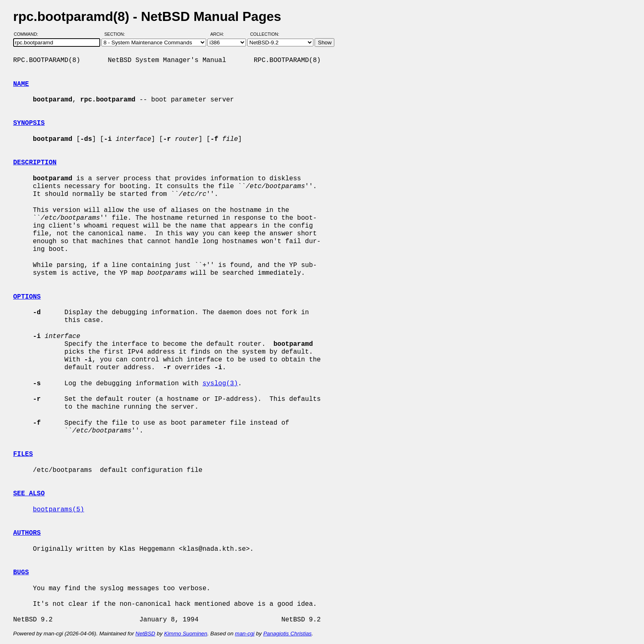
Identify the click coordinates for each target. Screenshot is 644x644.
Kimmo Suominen (185, 634)
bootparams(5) (59, 510)
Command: (29, 34)
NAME (21, 84)
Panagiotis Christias (287, 634)
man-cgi (245, 634)
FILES (23, 454)
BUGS (21, 573)
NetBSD (145, 634)
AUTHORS (27, 533)
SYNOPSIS (29, 123)
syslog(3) (220, 384)
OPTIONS (27, 297)
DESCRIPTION (35, 163)
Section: (116, 34)
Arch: (221, 34)
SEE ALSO (29, 494)
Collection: (265, 34)
